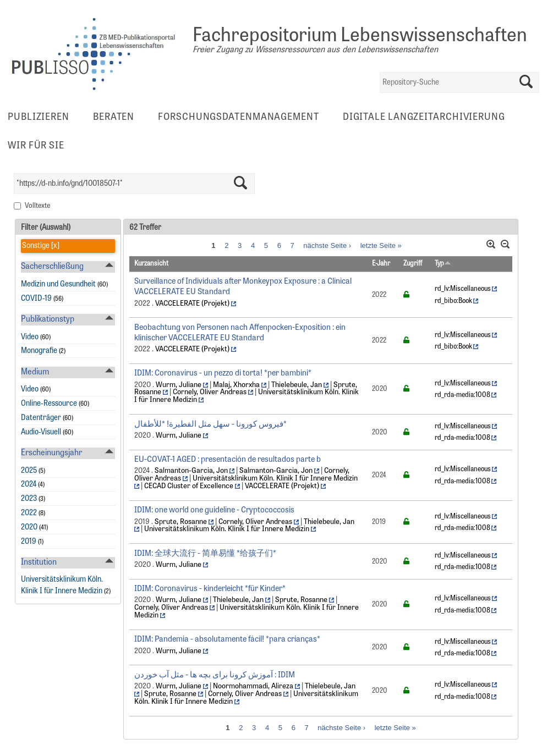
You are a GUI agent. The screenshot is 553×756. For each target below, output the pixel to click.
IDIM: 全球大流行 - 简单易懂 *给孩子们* (205, 554)
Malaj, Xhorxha (236, 385)
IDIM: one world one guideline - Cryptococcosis (214, 511)
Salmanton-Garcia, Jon (191, 471)
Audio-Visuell (41, 432)
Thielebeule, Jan (297, 385)
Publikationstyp (48, 320)
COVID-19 (36, 299)
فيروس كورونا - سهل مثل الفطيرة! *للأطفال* (210, 425)
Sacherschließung (52, 267)
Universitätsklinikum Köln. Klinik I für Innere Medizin (275, 479)
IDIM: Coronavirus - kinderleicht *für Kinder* (210, 589)
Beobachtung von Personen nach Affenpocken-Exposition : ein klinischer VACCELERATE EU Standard (240, 333)
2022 (29, 513)
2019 (29, 542)
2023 (29, 499)
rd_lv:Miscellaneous (463, 289)
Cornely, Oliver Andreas (210, 392)
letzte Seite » (381, 245)
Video (30, 337)
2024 (29, 485)
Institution (39, 563)
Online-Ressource (49, 404)
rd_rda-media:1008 (462, 395)
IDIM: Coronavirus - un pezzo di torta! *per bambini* (223, 374)
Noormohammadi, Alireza (253, 686)
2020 (29, 528)
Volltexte (37, 206)
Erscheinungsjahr (51, 453)
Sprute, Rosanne (181, 522)
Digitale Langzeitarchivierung (424, 118)
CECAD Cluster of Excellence (189, 486)
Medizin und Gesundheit (58, 285)
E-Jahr (381, 264)
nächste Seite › (327, 245)
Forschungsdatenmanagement (239, 118)
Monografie (39, 351)
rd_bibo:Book (453, 301)
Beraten (114, 118)
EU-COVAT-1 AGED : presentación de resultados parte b (228, 460)
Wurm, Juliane (179, 385)
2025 (29, 471)
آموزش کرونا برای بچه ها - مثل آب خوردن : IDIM (215, 675)
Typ (443, 264)
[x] (54, 246)
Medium (35, 373)
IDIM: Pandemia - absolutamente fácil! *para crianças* (227, 640)
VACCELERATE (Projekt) (192, 304)
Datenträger (41, 418)
